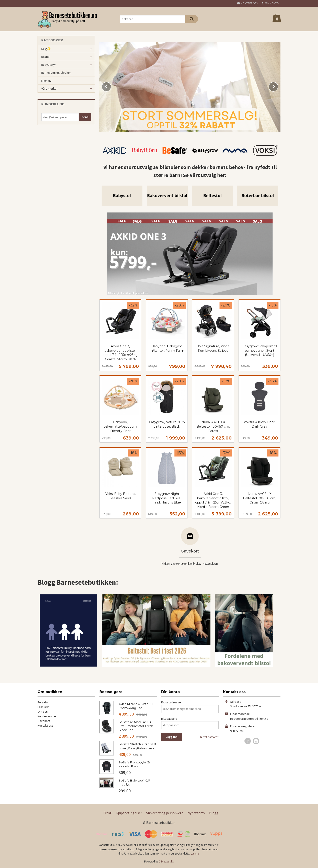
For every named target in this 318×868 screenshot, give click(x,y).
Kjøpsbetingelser (129, 813)
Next (278, 86)
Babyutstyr (49, 65)
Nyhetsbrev (196, 813)
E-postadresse (171, 702)
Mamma (46, 81)
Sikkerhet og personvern (165, 813)
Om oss (43, 712)
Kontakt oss (45, 725)
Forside (43, 702)
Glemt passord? (209, 737)
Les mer (195, 854)
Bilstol (45, 57)
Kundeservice (47, 716)
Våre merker (49, 88)
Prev (111, 86)
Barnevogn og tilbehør (56, 73)
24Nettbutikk (166, 861)
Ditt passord (169, 719)
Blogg (214, 813)
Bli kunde (44, 707)
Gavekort (44, 721)
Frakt (107, 813)
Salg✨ (46, 49)
